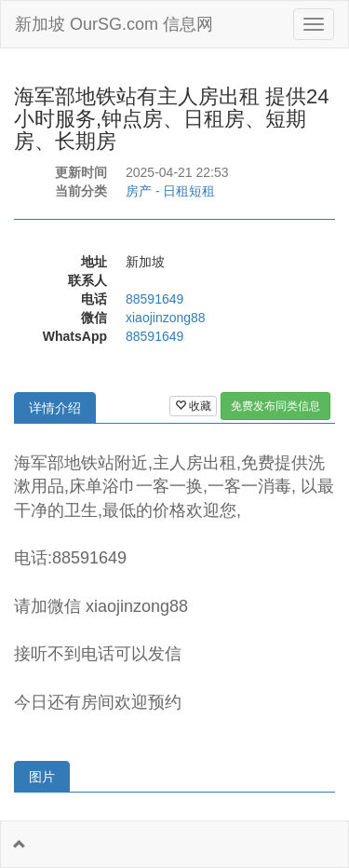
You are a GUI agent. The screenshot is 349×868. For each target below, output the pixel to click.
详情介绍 (55, 408)
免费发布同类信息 (275, 406)
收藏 (193, 406)
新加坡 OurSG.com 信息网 (114, 24)
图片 (42, 777)
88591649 (154, 299)
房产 (139, 191)
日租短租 (189, 191)
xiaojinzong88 (166, 318)
